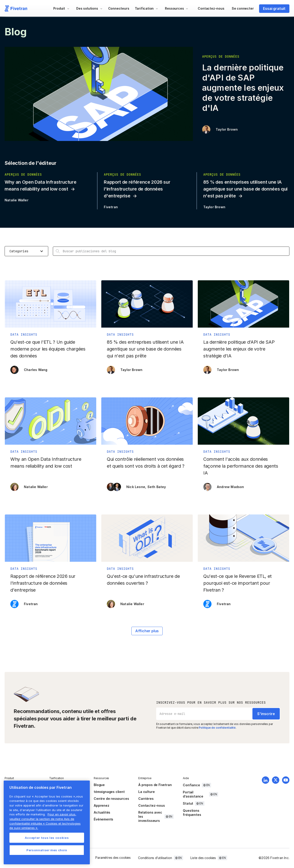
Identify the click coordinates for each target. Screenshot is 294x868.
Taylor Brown (227, 129)
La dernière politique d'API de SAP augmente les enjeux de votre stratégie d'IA (243, 88)
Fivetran (111, 207)
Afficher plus (147, 631)
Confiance (191, 785)
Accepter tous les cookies (47, 838)
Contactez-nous (211, 8)
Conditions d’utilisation (155, 858)
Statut (188, 803)
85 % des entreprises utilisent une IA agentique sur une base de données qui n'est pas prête (245, 189)
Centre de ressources (111, 799)
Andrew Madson (230, 487)
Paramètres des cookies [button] (113, 858)
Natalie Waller (17, 200)
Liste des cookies (203, 858)
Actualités (102, 812)
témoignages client (109, 792)
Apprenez (101, 805)
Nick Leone (136, 487)
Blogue (99, 785)
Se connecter (243, 8)
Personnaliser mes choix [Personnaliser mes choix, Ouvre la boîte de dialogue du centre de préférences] (47, 850)
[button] (61, 8)
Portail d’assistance (193, 794)
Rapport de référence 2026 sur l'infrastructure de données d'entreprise (137, 189)
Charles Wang (36, 370)
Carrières (146, 799)
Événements (103, 819)
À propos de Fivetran (155, 785)
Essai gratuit (274, 8)
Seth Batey (157, 487)
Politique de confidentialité (217, 728)
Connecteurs (119, 8)
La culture (146, 792)
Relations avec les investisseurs (150, 816)
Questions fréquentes (192, 813)
